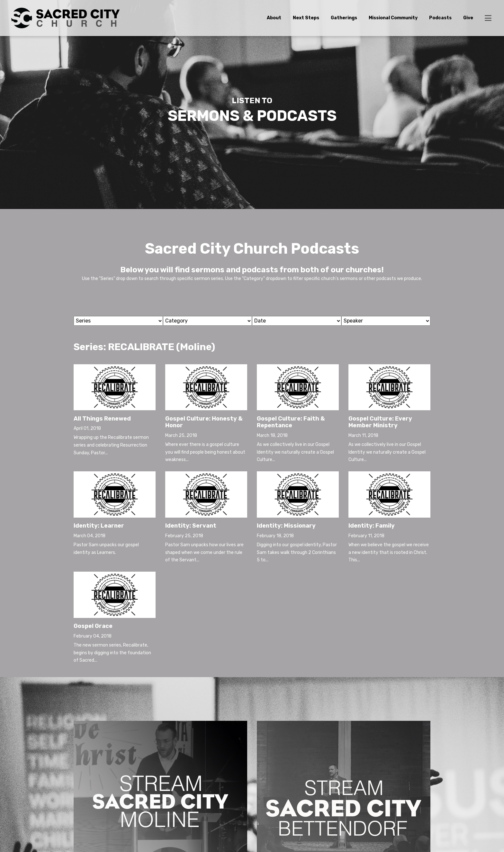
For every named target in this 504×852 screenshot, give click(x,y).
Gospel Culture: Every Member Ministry (380, 422)
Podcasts (440, 18)
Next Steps (306, 18)
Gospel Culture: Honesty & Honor (204, 422)
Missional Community (393, 18)
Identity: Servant (191, 526)
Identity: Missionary (286, 526)
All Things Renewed (102, 419)
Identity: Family (372, 526)
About (274, 18)
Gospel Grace (93, 626)
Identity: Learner (99, 526)
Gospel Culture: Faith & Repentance (291, 422)
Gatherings (344, 18)
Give (468, 18)
